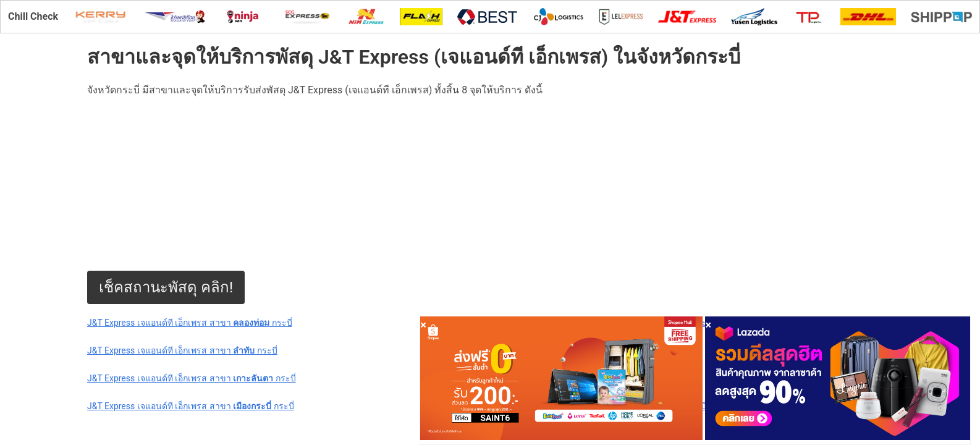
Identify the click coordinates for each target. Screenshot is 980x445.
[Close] (423, 325)
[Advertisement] (458, 184)
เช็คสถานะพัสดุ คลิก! (166, 287)
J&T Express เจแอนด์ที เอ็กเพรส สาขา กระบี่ (190, 323)
